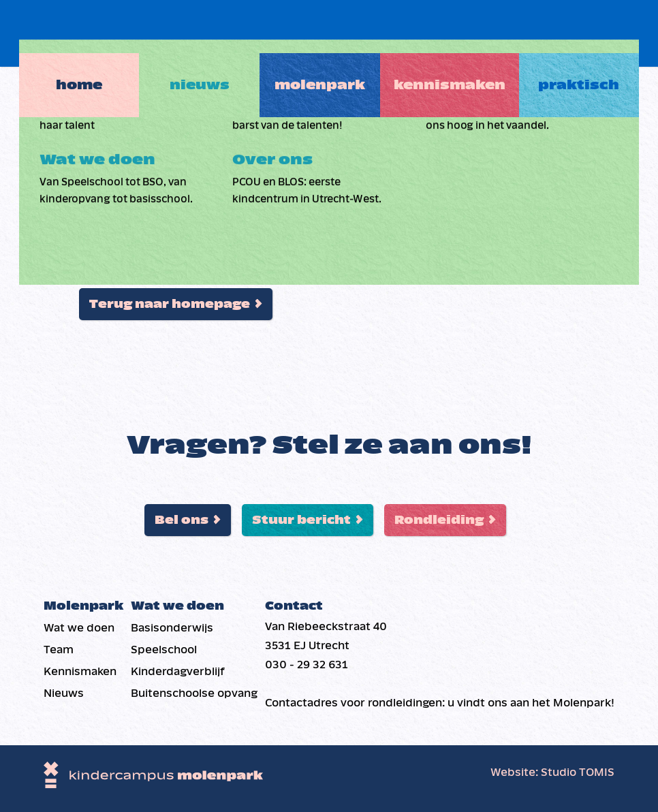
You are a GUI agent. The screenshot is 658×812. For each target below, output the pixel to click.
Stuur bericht (301, 520)
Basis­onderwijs (172, 628)
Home (65, 32)
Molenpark (325, 32)
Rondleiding (439, 520)
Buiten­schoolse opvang (194, 693)
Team (59, 650)
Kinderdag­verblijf (178, 671)
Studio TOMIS (578, 772)
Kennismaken (459, 32)
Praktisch (593, 32)
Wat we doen (79, 628)
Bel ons (182, 520)
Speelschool (164, 650)
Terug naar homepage (170, 304)
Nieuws (195, 32)
